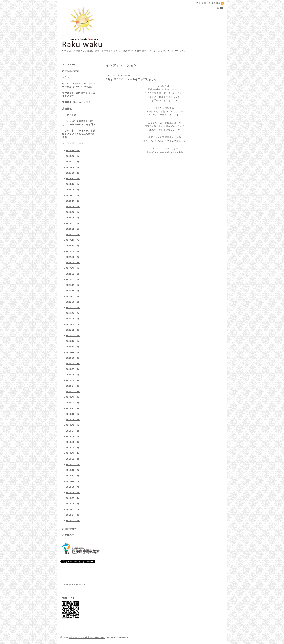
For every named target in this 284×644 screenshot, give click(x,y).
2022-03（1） (73, 268)
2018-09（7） (73, 487)
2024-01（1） (73, 195)
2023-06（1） (73, 218)
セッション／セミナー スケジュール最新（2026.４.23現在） (79, 85)
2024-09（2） (73, 190)
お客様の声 (68, 535)
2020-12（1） (73, 341)
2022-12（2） (73, 240)
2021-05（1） (73, 319)
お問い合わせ (69, 529)
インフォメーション (73, 143)
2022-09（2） (73, 251)
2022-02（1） (73, 274)
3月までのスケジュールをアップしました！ (133, 79)
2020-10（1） (73, 352)
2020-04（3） (73, 386)
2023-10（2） (73, 201)
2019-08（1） (73, 425)
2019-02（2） (73, 459)
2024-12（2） (73, 178)
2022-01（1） (73, 279)
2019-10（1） (73, 414)
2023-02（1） (73, 229)
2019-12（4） (73, 408)
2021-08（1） (73, 302)
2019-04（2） (73, 448)
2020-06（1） (73, 375)
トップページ (69, 65)
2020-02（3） (73, 397)
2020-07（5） (73, 369)
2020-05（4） (73, 380)
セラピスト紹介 (71, 115)
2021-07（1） (73, 307)
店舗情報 (67, 109)
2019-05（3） (73, 442)
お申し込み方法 (71, 71)
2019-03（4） (73, 453)
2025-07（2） (73, 162)
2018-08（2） (73, 492)
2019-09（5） (73, 420)
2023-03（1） (73, 223)
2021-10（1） (73, 291)
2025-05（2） (73, 173)
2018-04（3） (73, 515)
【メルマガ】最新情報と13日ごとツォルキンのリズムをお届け (79, 123)
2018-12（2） (73, 470)
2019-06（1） (73, 436)
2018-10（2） (73, 481)
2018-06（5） (73, 504)
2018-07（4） (73, 498)
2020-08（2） (73, 364)
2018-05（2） (73, 509)
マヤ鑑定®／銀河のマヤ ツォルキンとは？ (79, 94)
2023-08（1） (73, 212)
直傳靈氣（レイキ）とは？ (76, 102)
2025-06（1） (73, 167)
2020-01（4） (73, 403)
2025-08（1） (73, 156)
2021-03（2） (73, 324)
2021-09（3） (73, 296)
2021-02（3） (73, 330)
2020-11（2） (73, 347)
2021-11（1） (73, 285)
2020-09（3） (73, 358)
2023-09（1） (73, 207)
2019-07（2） (73, 431)
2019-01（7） (73, 464)
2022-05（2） (73, 257)
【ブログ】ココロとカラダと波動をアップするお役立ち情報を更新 (79, 134)
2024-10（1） (73, 184)
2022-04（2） (73, 263)
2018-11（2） (73, 476)
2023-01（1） (73, 235)
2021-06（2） (73, 313)
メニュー (67, 77)
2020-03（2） (73, 392)
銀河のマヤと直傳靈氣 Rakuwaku (87, 637)
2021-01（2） (73, 335)
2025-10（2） (73, 150)
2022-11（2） (73, 246)
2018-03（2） (73, 520)
